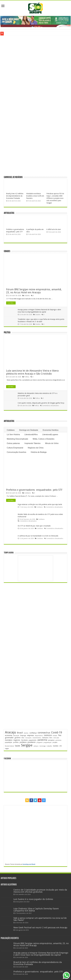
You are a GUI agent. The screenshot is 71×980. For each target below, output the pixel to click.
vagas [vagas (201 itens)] (7, 749)
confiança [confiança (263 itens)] (33, 733)
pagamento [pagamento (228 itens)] (33, 740)
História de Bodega (39, 452)
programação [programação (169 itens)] (48, 742)
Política (7, 333)
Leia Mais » (11, 303)
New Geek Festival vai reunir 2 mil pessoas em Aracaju (40, 928)
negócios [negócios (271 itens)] (17, 740)
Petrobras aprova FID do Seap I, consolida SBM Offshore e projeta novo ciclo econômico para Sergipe (55, 198)
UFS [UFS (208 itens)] (61, 746)
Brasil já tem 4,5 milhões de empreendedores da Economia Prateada (15, 196)
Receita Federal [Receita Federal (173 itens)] (9, 746)
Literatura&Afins (31, 434)
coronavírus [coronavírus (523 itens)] (44, 733)
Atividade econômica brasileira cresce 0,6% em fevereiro (35, 196)
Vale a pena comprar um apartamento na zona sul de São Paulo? (40, 919)
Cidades (7, 251)
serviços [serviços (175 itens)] (36, 746)
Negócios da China (36, 448)
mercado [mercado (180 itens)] (56, 738)
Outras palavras (13, 443)
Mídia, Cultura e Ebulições (43, 439)
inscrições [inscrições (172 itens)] (28, 738)
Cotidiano (11, 430)
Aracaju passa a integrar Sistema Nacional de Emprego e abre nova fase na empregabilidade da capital (41, 954)
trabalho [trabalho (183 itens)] (49, 746)
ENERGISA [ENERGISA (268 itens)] (48, 735)
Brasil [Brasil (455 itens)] (20, 733)
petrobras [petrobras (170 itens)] (58, 740)
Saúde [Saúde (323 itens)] (17, 746)
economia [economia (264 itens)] (9, 735)
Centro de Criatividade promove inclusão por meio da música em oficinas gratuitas (40, 891)
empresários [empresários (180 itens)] (39, 736)
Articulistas (9, 213)
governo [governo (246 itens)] (18, 738)
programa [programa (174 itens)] (40, 742)
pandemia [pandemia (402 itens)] (42, 740)
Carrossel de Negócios (13, 177)
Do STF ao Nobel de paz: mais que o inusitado (34, 526)
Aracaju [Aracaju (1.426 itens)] (10, 732)
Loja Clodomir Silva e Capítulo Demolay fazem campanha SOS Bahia (36, 910)
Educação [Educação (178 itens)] (16, 736)
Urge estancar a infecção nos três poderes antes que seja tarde (40, 504)
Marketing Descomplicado (17, 439)
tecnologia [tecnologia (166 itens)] (43, 746)
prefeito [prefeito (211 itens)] (16, 742)
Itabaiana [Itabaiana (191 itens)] (45, 738)
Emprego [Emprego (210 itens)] (23, 735)
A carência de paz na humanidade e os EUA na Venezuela (38, 536)
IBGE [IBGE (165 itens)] (23, 738)
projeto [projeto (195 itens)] (55, 742)
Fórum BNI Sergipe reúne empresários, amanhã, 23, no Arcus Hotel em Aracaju (34, 291)
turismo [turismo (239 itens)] (56, 746)
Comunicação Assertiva (16, 452)
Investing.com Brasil (29, 864)
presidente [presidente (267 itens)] (32, 742)
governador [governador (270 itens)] (9, 738)
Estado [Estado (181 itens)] (55, 736)
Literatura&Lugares (50, 434)
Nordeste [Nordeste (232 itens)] (24, 740)
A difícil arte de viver (54, 229)
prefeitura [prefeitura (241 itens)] (23, 742)
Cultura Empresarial (15, 448)
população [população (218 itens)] (9, 742)
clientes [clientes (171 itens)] (26, 733)
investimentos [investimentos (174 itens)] (37, 738)
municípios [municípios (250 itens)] (9, 740)
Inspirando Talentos (32, 443)
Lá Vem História (13, 434)
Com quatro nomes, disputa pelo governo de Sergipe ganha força (41, 403)
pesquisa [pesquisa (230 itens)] (51, 740)
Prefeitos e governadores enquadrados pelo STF (34, 490)
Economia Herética (51, 430)
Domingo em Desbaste (29, 430)
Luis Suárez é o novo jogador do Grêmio (33, 899)
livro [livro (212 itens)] (51, 738)
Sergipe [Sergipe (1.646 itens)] (27, 745)
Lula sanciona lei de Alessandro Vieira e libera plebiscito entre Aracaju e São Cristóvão (32, 372)
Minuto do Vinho (52, 443)
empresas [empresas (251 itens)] (31, 735)
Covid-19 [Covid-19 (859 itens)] (57, 733)
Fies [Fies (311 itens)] (60, 735)
